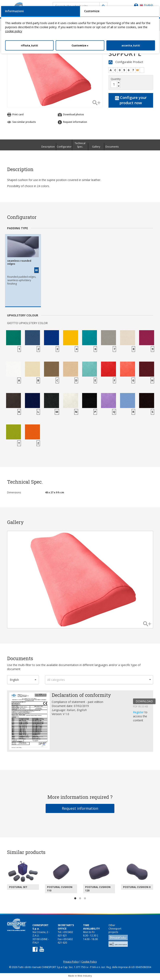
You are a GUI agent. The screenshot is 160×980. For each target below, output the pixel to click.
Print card (15, 117)
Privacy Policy (71, 963)
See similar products (21, 124)
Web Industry (85, 977)
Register (139, 714)
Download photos (71, 117)
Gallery (96, 148)
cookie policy (14, 31)
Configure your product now (131, 102)
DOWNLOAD (144, 703)
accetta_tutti (131, 45)
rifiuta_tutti (29, 45)
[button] (23, 682)
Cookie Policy (89, 963)
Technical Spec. (80, 147)
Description (48, 148)
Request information (72, 124)
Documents (112, 148)
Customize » (80, 45)
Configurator (64, 148)
